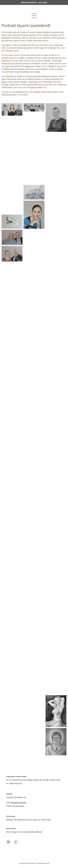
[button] (12, 109)
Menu (34, 16)
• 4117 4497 (42, 2)
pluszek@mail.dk (29, 2)
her (45, 87)
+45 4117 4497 (18, 806)
